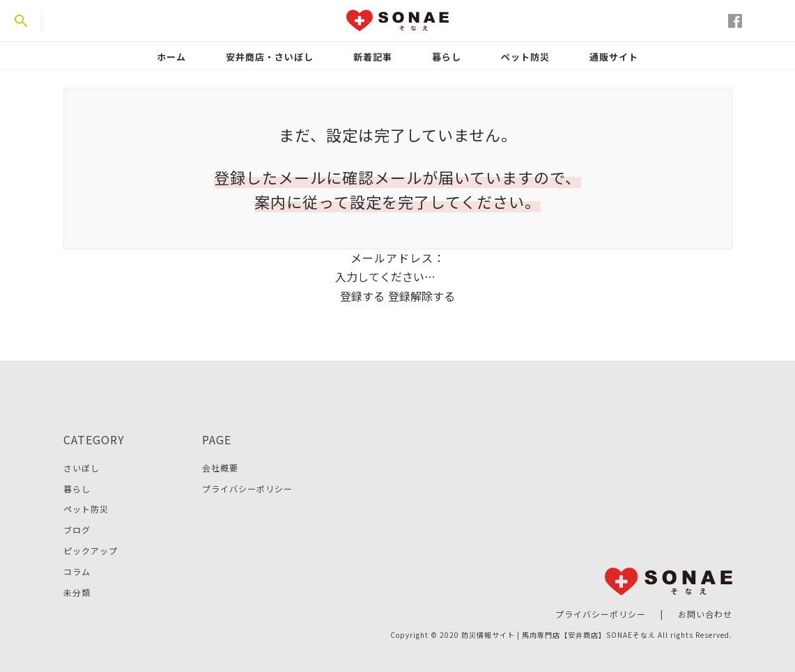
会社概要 (220, 468)
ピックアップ (91, 550)
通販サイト (614, 57)
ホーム (171, 57)
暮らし (447, 57)
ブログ (77, 530)
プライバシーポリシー (247, 489)
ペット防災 (525, 57)
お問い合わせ (705, 614)
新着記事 (373, 57)
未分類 (77, 592)
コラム (77, 571)
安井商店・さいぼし (270, 57)
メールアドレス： (398, 258)
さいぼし (82, 468)
